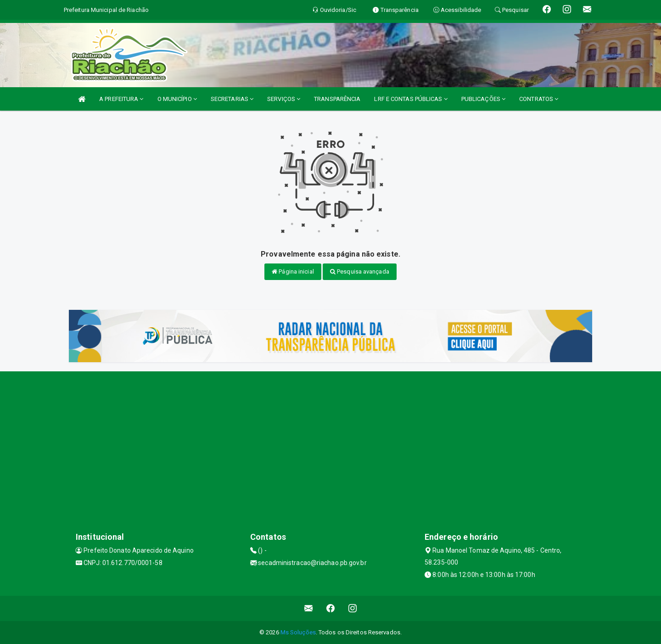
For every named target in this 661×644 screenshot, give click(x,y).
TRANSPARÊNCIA (337, 99)
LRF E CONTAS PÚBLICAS (411, 99)
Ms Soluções (298, 632)
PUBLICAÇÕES (483, 99)
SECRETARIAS (232, 99)
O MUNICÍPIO (177, 99)
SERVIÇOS (284, 99)
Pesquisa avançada (360, 272)
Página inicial (293, 272)
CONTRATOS (539, 99)
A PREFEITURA (121, 99)
